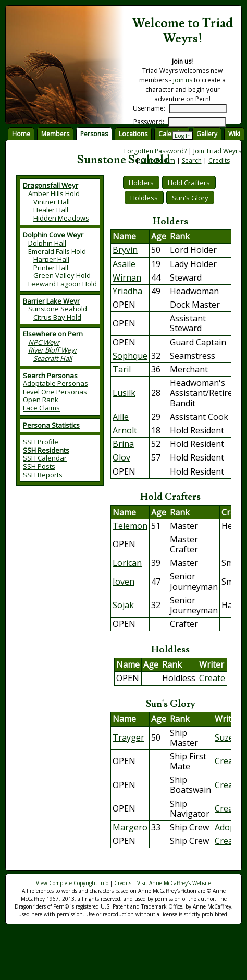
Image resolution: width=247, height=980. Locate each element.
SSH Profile (41, 442)
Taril (122, 369)
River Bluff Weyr (53, 350)
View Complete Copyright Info (72, 883)
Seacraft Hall (53, 358)
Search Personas (50, 376)
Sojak (123, 605)
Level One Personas (55, 392)
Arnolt (125, 430)
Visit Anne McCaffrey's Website (174, 883)
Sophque (130, 356)
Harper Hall (51, 259)
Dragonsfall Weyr (51, 185)
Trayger (128, 737)
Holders (141, 183)
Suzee (226, 737)
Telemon (130, 526)
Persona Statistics (51, 425)
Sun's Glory (190, 198)
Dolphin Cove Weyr (53, 235)
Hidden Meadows (61, 218)
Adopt (226, 827)
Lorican (127, 563)
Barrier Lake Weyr (51, 301)
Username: (149, 108)
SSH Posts (39, 466)
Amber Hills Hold (54, 193)
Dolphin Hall (47, 243)
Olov (121, 457)
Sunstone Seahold (58, 309)
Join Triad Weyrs (217, 151)
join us (183, 80)
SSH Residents (46, 450)
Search (192, 160)
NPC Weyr (44, 342)
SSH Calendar (45, 458)
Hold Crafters (189, 183)
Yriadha (127, 291)
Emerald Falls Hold (57, 251)
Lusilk (124, 393)
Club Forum (158, 160)
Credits (219, 160)
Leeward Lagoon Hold (63, 284)
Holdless (144, 198)
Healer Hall (51, 210)
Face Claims (41, 408)
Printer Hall (51, 268)
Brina (123, 444)
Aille (121, 417)
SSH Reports (43, 475)
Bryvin (125, 250)
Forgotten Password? (155, 151)
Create (212, 678)
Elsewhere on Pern (53, 334)
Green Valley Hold (62, 275)
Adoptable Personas (55, 383)
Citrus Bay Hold (57, 317)
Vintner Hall (52, 202)
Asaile (124, 264)
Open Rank (41, 400)
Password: (149, 122)
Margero (130, 827)
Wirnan (127, 277)
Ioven (123, 582)
